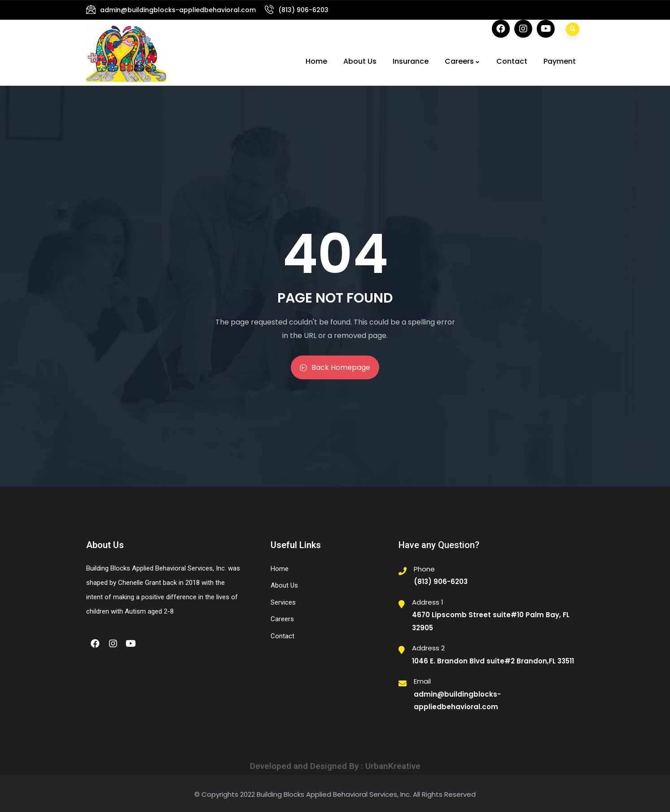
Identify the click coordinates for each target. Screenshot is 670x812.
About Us (360, 61)
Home (316, 61)
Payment (560, 61)
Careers (462, 61)
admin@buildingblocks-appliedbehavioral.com (178, 10)
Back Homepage (335, 367)
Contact (512, 61)
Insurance (411, 61)
